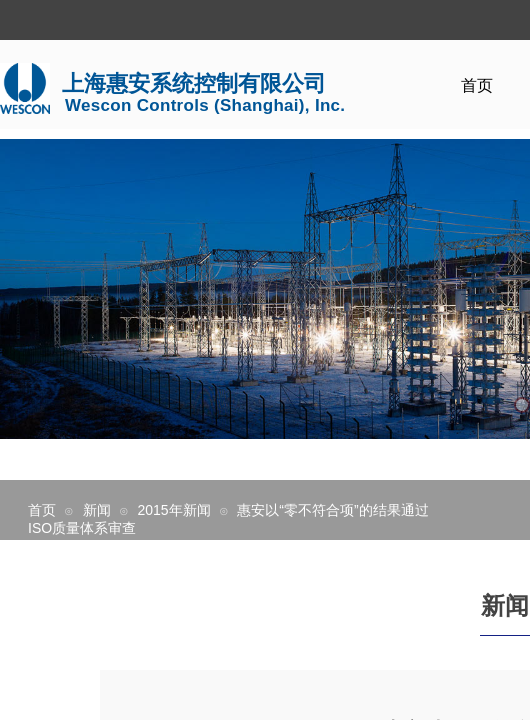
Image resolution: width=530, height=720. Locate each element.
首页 (477, 85)
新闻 (97, 510)
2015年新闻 (173, 510)
